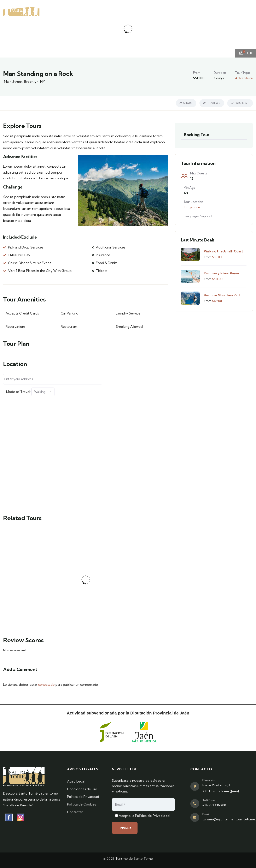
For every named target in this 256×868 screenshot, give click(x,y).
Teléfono (209, 800)
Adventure (244, 78)
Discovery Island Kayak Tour (222, 273)
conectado (46, 684)
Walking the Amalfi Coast (223, 251)
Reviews (212, 103)
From (208, 257)
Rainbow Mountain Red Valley (222, 295)
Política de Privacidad (152, 816)
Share (186, 103)
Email (206, 814)
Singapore (192, 207)
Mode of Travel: (18, 392)
